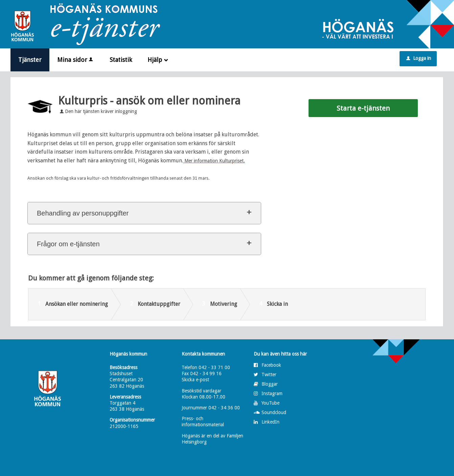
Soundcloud (274, 412)
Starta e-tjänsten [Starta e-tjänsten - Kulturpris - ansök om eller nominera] (363, 108)
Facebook (271, 365)
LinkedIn (270, 422)
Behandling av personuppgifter (83, 213)
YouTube (270, 403)
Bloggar (270, 384)
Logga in (419, 58)
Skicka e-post (195, 380)
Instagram (272, 393)
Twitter (269, 375)
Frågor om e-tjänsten (68, 244)
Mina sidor (76, 60)
